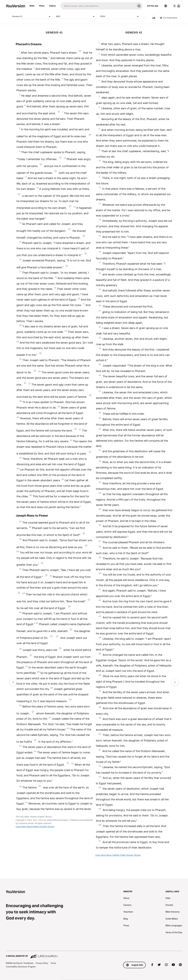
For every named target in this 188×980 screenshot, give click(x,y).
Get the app (153, 6)
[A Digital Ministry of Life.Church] (94, 955)
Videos (52, 6)
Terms (53, 963)
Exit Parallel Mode (168, 18)
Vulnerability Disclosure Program (21, 967)
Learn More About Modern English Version (35, 827)
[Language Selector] (166, 6)
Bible (32, 6)
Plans (42, 6)
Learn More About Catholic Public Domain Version (118, 855)
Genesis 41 (32, 16)
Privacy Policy (42, 963)
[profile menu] (177, 6)
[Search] (98, 6)
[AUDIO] (145, 18)
